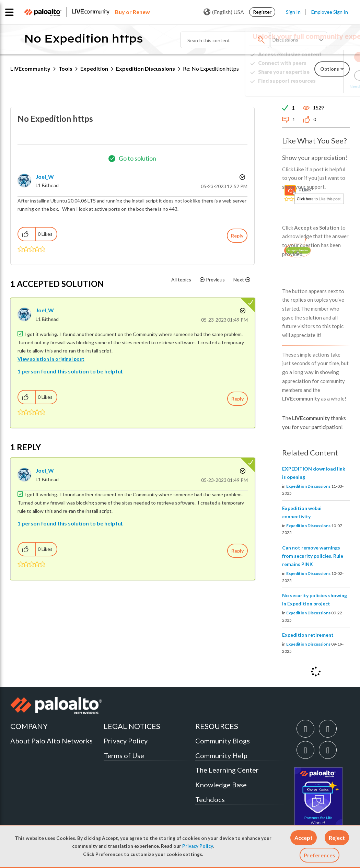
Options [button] (242, 177)
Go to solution (137, 158)
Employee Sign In (330, 12)
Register (262, 12)
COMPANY (29, 726)
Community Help (221, 755)
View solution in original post (51, 359)
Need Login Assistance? (319, 86)
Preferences (320, 855)
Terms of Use (124, 755)
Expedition (94, 68)
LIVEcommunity (30, 68)
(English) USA (224, 12)
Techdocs (210, 799)
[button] (304, 838)
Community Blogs (223, 741)
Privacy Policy (198, 846)
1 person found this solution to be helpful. (71, 371)
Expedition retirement (308, 635)
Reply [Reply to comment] (237, 399)
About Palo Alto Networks (51, 741)
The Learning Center (227, 770)
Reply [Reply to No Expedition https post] (237, 236)
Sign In (293, 12)
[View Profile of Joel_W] (45, 177)
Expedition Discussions (146, 68)
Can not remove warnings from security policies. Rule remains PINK (313, 556)
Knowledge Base (221, 785)
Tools (65, 68)
